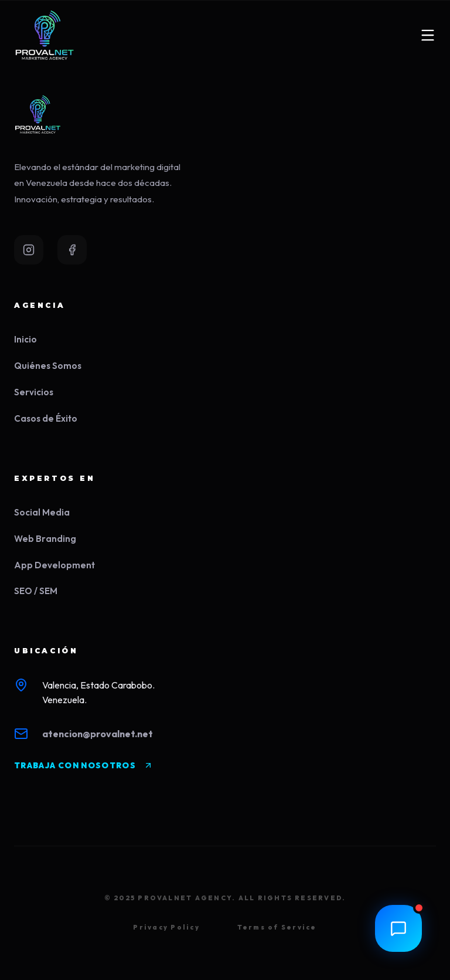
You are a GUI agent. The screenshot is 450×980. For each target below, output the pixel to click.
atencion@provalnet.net (98, 734)
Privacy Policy (166, 927)
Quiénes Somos (48, 366)
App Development (54, 565)
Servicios (34, 392)
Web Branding (45, 539)
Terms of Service (277, 927)
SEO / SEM (36, 591)
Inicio (25, 339)
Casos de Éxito (46, 418)
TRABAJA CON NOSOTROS (83, 765)
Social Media (42, 512)
